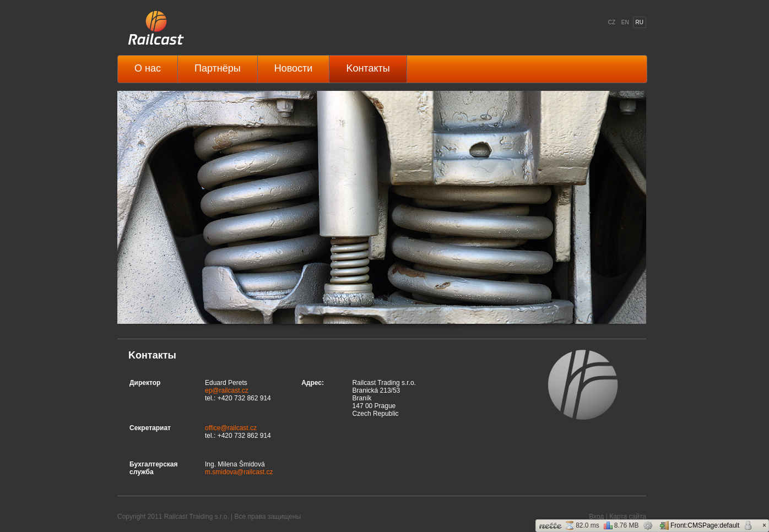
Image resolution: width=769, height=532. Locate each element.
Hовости (294, 68)
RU (640, 22)
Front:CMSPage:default (700, 525)
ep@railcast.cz (227, 390)
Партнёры (218, 68)
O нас (148, 68)
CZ (612, 22)
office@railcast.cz (231, 428)
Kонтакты (368, 68)
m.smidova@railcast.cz (239, 472)
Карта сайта (628, 517)
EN (625, 22)
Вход (596, 517)
